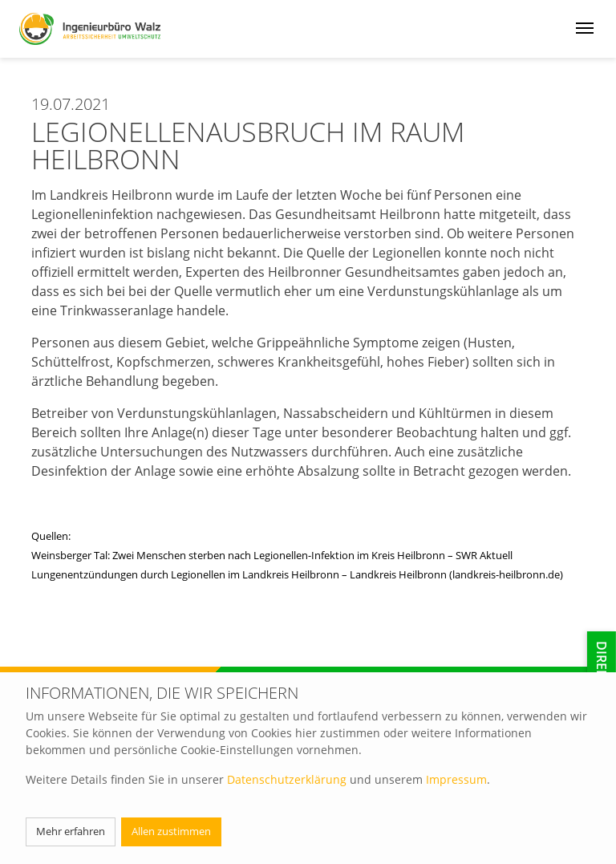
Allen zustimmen (171, 831)
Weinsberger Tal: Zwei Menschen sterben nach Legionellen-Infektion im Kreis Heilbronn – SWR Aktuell (272, 555)
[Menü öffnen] (585, 26)
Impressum (456, 779)
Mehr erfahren (71, 831)
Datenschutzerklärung (287, 779)
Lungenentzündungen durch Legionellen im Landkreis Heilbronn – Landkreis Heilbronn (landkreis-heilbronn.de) (297, 574)
